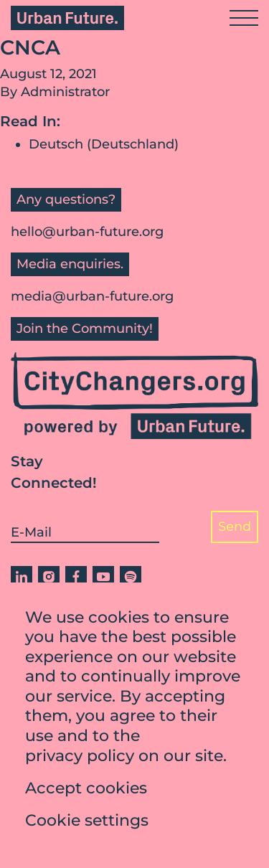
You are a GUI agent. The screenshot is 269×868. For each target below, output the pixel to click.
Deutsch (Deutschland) (104, 144)
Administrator (65, 92)
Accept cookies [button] (86, 791)
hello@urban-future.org (87, 232)
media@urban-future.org (92, 296)
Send (235, 527)
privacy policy (80, 759)
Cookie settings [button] (87, 823)
